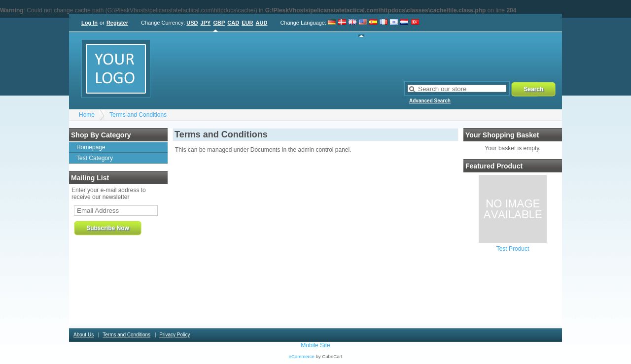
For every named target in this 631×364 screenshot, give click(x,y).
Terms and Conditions (138, 115)
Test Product (513, 249)
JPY (206, 23)
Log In (89, 23)
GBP (219, 23)
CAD (233, 23)
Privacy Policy (175, 335)
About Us (84, 335)
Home (87, 115)
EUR (247, 23)
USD (192, 23)
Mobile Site (315, 345)
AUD (262, 23)
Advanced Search (430, 101)
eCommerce (302, 356)
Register (117, 23)
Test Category (95, 158)
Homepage (91, 147)
